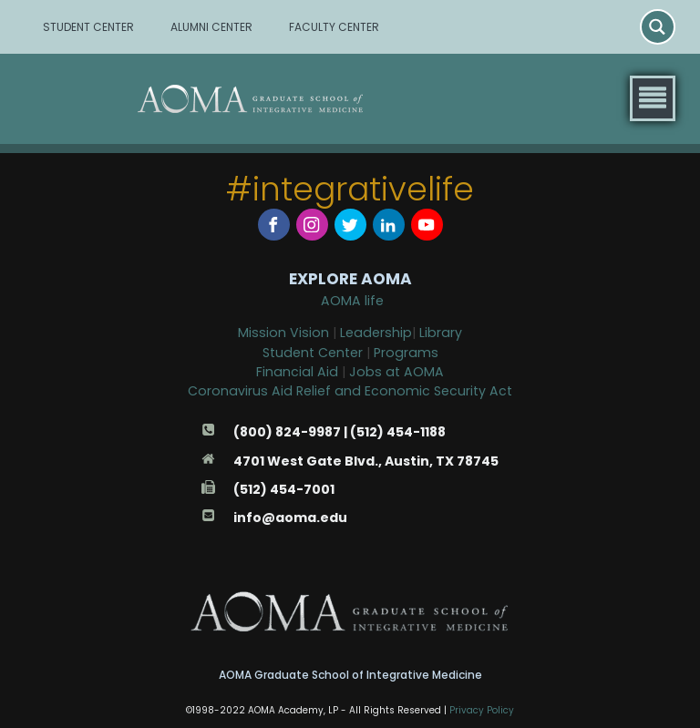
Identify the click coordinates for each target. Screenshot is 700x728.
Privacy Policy (482, 710)
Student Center (313, 353)
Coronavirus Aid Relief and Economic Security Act (350, 391)
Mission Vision (283, 333)
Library (441, 333)
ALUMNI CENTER (211, 27)
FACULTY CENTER (334, 27)
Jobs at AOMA (396, 372)
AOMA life (352, 301)
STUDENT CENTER (88, 27)
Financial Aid (299, 372)
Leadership (376, 333)
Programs (406, 353)
